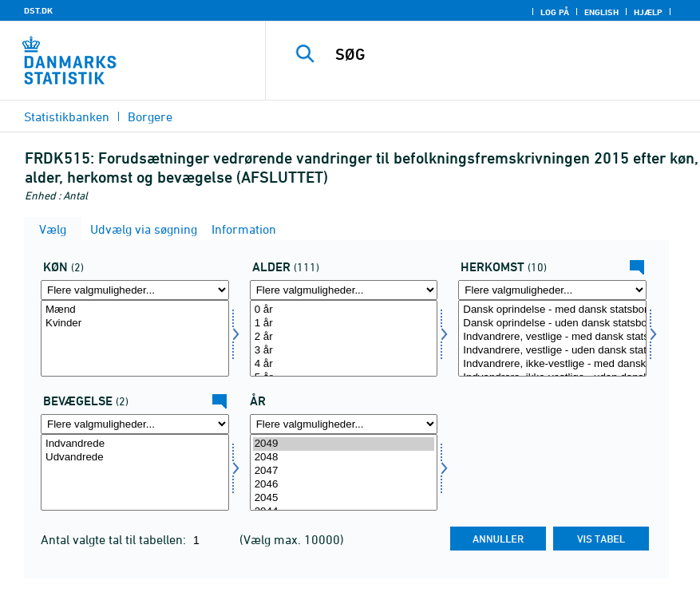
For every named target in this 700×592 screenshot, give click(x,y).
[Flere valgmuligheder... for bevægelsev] (135, 424)
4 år (344, 364)
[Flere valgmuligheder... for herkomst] (552, 290)
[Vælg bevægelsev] (135, 472)
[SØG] (500, 54)
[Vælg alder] (344, 338)
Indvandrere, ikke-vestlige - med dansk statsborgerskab (552, 364)
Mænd (135, 310)
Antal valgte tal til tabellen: (115, 539)
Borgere (150, 116)
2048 (344, 458)
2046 (344, 485)
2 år (344, 337)
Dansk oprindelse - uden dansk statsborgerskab (552, 324)
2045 (344, 498)
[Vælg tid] (344, 472)
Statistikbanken (67, 116)
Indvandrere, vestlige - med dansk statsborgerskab (552, 337)
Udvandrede (135, 458)
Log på (555, 12)
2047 (344, 471)
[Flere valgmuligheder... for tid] (344, 424)
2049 (344, 444)
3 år (344, 351)
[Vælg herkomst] (552, 338)
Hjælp (648, 12)
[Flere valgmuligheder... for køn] (135, 290)
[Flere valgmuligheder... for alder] (344, 290)
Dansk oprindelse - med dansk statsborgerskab (552, 310)
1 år (344, 324)
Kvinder (135, 324)
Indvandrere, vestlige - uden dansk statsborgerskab (552, 351)
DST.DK (38, 10)
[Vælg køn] (135, 338)
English (601, 12)
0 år (344, 310)
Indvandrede (135, 444)
